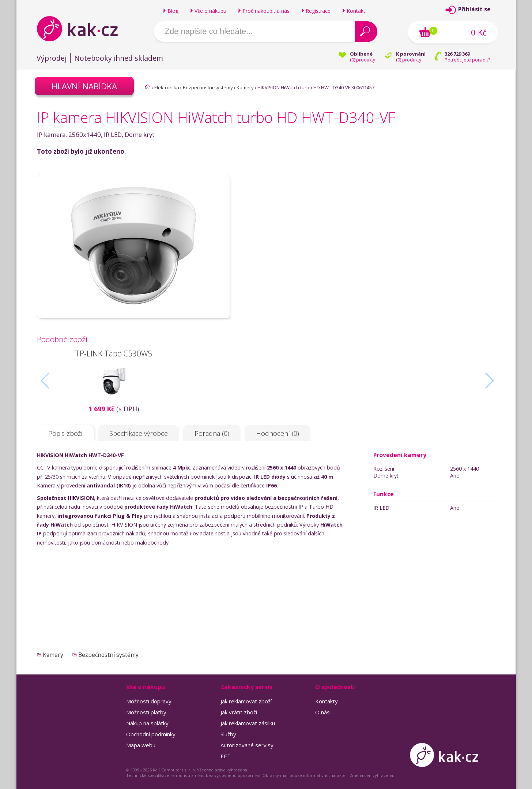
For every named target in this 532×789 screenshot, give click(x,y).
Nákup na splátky (147, 723)
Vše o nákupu (210, 11)
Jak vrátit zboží (239, 712)
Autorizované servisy (247, 745)
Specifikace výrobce (139, 433)
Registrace (318, 11)
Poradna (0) (212, 433)
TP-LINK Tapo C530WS (114, 353)
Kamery (245, 87)
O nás (322, 712)
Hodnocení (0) (278, 433)
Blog (173, 11)
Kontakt (356, 11)
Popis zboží (65, 433)
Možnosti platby (146, 712)
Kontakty (327, 701)
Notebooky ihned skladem (119, 58)
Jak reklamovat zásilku (248, 723)
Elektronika (167, 87)
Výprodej (52, 58)
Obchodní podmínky (151, 734)
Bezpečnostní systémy (208, 87)
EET (226, 756)
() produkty (363, 60)
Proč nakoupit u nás (266, 11)
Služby (228, 734)
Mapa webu (141, 745)
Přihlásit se (474, 9)
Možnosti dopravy (149, 701)
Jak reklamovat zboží (246, 701)
